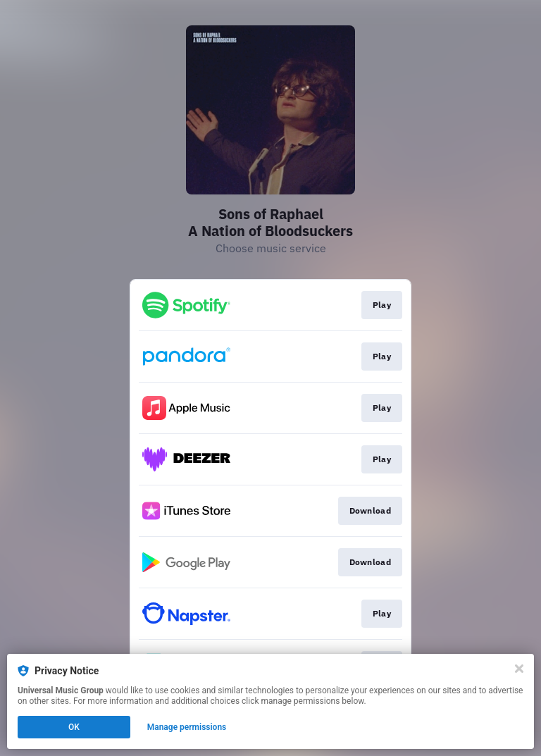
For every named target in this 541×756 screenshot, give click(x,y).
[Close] (519, 669)
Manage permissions (187, 727)
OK (74, 727)
